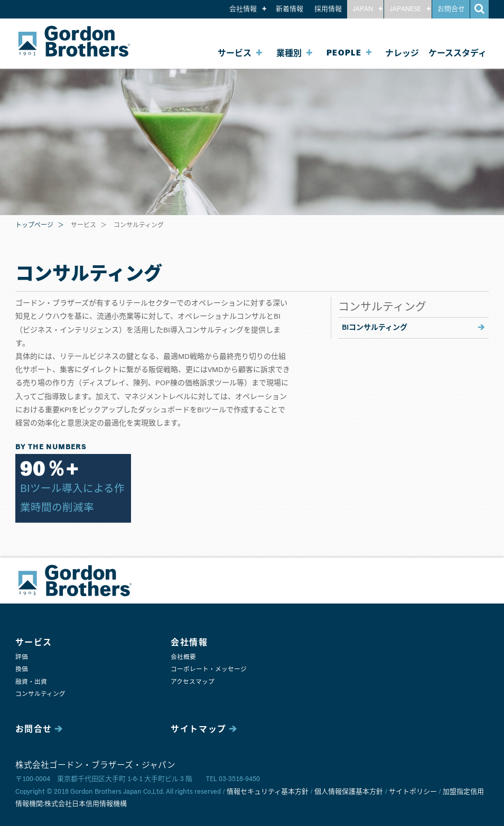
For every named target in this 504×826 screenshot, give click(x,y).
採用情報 (328, 9)
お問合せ (451, 9)
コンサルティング (40, 694)
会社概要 (183, 657)
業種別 (289, 53)
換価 (22, 669)
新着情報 (290, 9)
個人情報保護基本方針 (349, 792)
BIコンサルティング (375, 328)
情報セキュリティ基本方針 (268, 792)
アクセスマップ (193, 682)
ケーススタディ (458, 53)
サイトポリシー (413, 792)
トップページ (34, 226)
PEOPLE (344, 53)
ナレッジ (402, 53)
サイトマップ (199, 729)
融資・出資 (31, 682)
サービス (235, 53)
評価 (22, 657)
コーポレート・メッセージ (209, 669)
